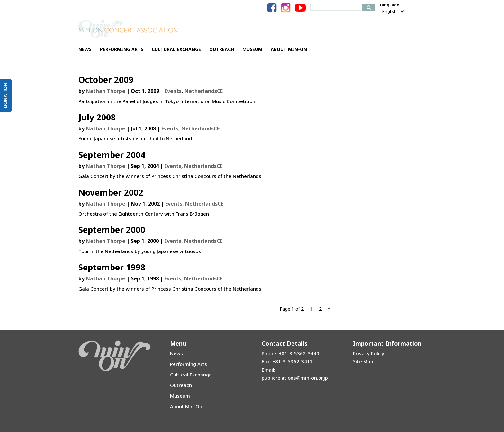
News (176, 353)
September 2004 (112, 155)
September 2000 (112, 230)
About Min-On (186, 406)
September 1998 (112, 267)
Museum (180, 396)
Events (173, 91)
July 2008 (97, 117)
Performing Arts (189, 364)
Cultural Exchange (191, 375)
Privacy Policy (369, 353)
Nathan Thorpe (106, 91)
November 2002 (111, 192)
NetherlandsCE (204, 91)
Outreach (181, 385)
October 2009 (106, 80)
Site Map (363, 361)
